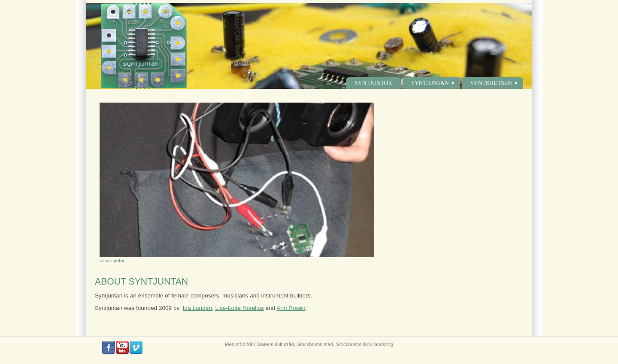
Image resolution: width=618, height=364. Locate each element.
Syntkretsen (491, 83)
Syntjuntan (430, 83)
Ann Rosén (291, 308)
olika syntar (112, 261)
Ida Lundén (197, 308)
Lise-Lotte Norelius (239, 308)
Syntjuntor (373, 83)
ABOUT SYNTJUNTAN (141, 281)
